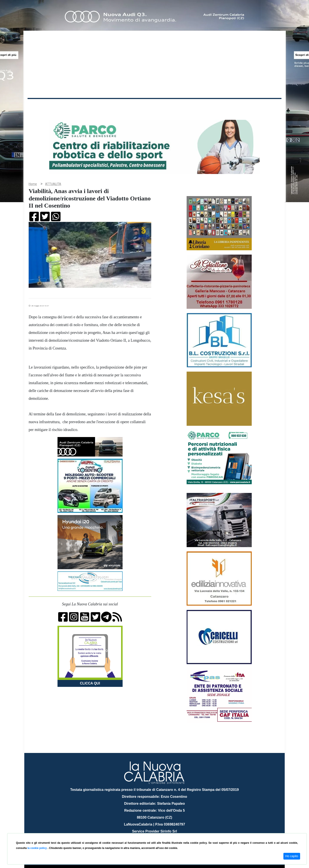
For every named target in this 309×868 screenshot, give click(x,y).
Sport (155, 106)
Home (38, 105)
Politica (90, 106)
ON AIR (265, 107)
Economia (139, 106)
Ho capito (292, 856)
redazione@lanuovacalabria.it (164, 831)
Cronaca (73, 106)
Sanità (104, 106)
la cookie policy (37, 848)
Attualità (120, 106)
